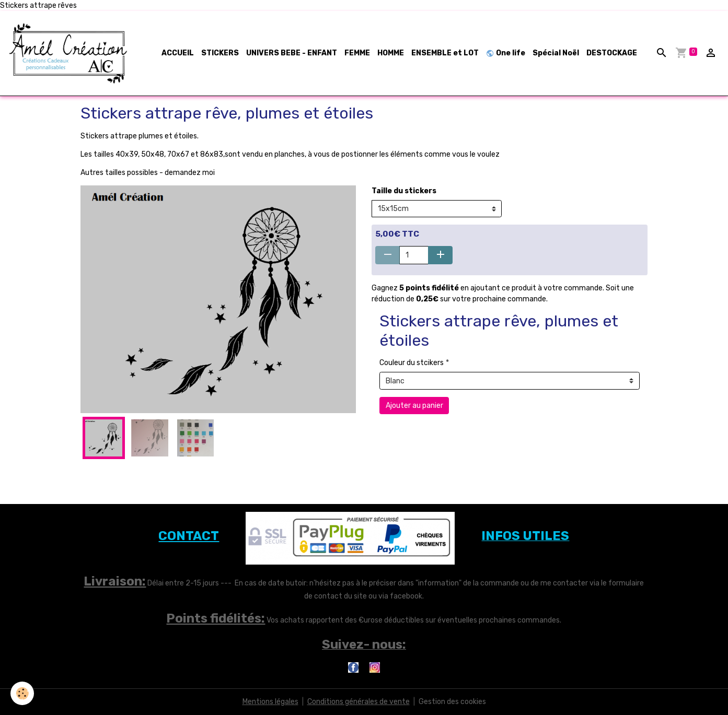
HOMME (391, 53)
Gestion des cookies (452, 702)
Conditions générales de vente (359, 702)
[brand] (71, 53)
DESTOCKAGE (612, 53)
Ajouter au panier (414, 406)
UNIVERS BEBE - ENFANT (292, 53)
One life (506, 53)
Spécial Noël (556, 53)
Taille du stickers (404, 191)
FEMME (357, 53)
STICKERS (220, 53)
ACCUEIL (178, 53)
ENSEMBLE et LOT (445, 53)
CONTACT (189, 536)
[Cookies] (22, 693)
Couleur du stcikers (412, 363)
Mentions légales (270, 702)
